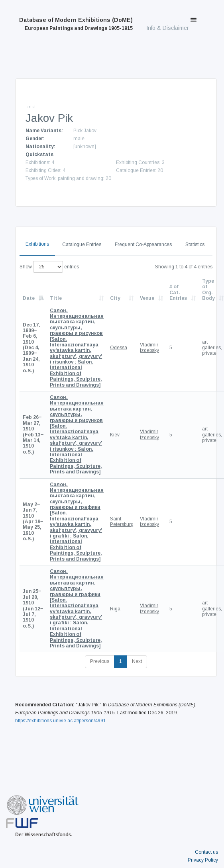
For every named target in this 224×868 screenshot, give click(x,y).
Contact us (206, 852)
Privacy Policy (203, 860)
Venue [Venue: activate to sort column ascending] (147, 298)
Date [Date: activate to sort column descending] (29, 298)
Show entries (49, 267)
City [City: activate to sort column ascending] (115, 298)
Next (137, 661)
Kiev (115, 435)
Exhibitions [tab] (37, 244)
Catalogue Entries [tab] (82, 244)
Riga (115, 609)
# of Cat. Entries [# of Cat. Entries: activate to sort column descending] (178, 292)
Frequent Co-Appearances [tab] (143, 244)
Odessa (119, 348)
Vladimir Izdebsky (149, 348)
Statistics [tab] (195, 244)
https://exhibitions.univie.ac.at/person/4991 (61, 721)
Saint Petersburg (122, 522)
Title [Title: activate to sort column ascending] (56, 298)
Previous (100, 661)
